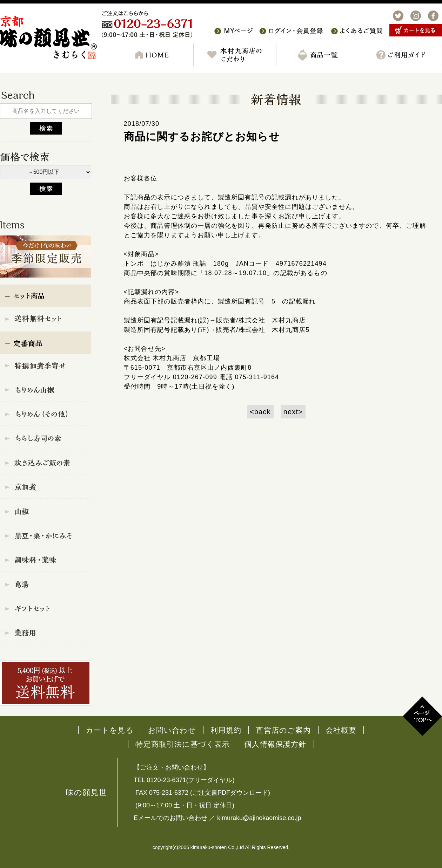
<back (260, 412)
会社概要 (341, 730)
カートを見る (110, 730)
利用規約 (226, 730)
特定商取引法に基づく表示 (183, 744)
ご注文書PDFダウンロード (230, 793)
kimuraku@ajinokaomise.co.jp (259, 818)
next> (293, 412)
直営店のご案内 (283, 730)
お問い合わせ (172, 730)
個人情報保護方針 (275, 744)
